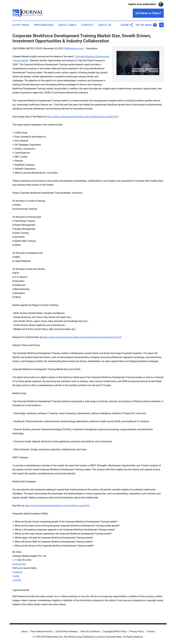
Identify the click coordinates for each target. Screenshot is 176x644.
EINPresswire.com (74, 48)
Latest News (21, 25)
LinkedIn (17, 580)
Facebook (17, 572)
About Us (105, 25)
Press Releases (44, 25)
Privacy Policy (137, 631)
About (24, 631)
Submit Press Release (66, 631)
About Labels (67, 25)
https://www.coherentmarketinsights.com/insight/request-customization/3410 (82, 337)
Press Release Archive (41, 631)
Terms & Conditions (90, 631)
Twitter (16, 576)
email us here (19, 564)
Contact (87, 25)
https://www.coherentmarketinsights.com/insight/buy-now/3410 (57, 506)
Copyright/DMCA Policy (115, 631)
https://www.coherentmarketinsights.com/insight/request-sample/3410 (83, 117)
